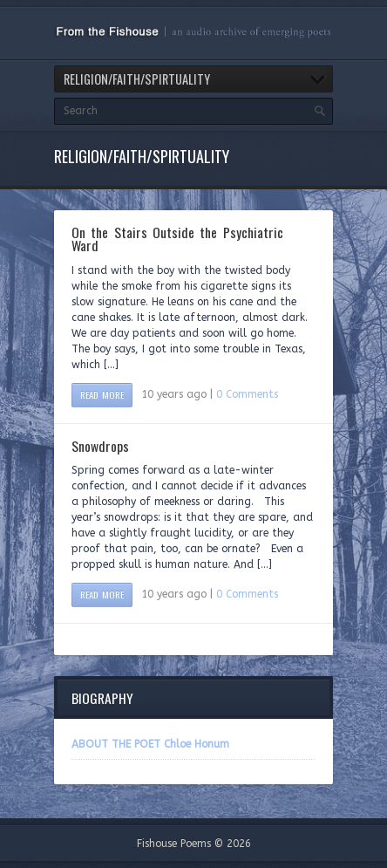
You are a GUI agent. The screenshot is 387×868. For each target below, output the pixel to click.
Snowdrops (100, 446)
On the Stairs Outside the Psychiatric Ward (177, 239)
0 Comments (247, 394)
